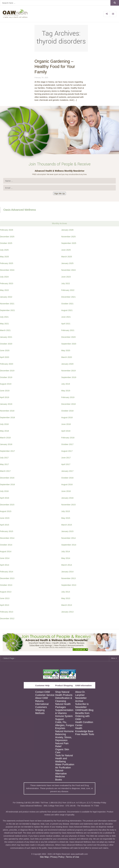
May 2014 (66, 558)
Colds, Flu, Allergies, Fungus (65, 724)
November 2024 (68, 270)
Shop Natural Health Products (64, 694)
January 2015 (67, 531)
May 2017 (4, 464)
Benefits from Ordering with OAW (82, 716)
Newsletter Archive (81, 700)
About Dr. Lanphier (80, 694)
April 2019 (5, 397)
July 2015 (66, 511)
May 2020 (66, 350)
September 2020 (69, 344)
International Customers (42, 706)
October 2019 (6, 377)
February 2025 (7, 263)
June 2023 (66, 277)
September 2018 (7, 417)
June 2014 (5, 558)
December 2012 (7, 618)
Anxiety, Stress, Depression (64, 739)
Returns (40, 701)
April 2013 (5, 605)
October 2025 (6, 243)
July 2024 (4, 277)
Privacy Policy (57, 857)
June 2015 (5, 518)
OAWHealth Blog (84, 710)
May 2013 (66, 598)
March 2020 (67, 357)
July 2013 (66, 592)
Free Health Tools (85, 734)
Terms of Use (73, 857)
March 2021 (5, 330)
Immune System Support (64, 718)
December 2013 (7, 578)
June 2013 (5, 598)
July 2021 (4, 317)
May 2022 (4, 290)
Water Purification (65, 764)
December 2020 (68, 337)
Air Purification (63, 768)
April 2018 (66, 431)
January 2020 (67, 364)
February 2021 (68, 330)
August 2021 (67, 310)
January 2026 (67, 230)
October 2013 (6, 585)
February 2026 (7, 230)
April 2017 (66, 464)
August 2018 (67, 417)
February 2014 (7, 572)
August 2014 (6, 551)
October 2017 (67, 444)
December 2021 (68, 297)
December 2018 (68, 404)
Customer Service (45, 695)
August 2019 (6, 384)
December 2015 (7, 505)
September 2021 (7, 310)
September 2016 (7, 484)
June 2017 (66, 458)
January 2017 (67, 471)
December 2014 (7, 538)
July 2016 (4, 491)
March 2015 (67, 525)
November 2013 (68, 578)
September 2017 (7, 451)
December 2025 (7, 237)
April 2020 (5, 357)
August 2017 (67, 451)
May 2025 (4, 257)
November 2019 (68, 371)
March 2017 (5, 471)
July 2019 (66, 384)
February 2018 (68, 438)
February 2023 (7, 283)
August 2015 (6, 511)
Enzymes (60, 728)
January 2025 (67, 263)
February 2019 (68, 397)
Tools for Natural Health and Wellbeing (64, 758)
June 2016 (66, 491)
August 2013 (6, 592)
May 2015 (66, 518)
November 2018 (7, 411)
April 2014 (5, 565)
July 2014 (66, 551)
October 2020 (6, 344)
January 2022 (6, 297)
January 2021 (6, 337)
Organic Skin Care (62, 751)
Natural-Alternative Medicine (61, 774)
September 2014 (69, 545)
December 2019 (7, 371)
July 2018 (4, 424)
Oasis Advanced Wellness (20, 210)
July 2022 (66, 283)
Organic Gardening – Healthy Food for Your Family (55, 67)
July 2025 (4, 250)
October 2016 (67, 478)
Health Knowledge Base (84, 730)
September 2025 (69, 243)
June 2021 (66, 317)
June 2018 (66, 424)
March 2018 (5, 438)
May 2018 (4, 431)
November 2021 (7, 304)
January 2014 (67, 572)
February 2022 (68, 290)
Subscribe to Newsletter (82, 706)
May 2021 (4, 324)
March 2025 (67, 257)
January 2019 (6, 404)
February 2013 (7, 612)
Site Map (44, 857)
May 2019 (66, 391)
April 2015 (5, 525)
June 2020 (5, 350)
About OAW (42, 698)
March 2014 (67, 565)
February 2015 (7, 531)
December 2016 (7, 478)
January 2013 (67, 612)
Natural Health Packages (63, 706)
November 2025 (68, 237)
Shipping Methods (40, 712)
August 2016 (67, 484)
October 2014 (6, 545)
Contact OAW (43, 692)
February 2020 (7, 364)
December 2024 (7, 270)
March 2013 (67, 605)
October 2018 (67, 411)
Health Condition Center (84, 724)
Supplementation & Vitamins (64, 712)
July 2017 (4, 458)
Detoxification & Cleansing (64, 700)
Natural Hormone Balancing (64, 733)
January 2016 (67, 498)
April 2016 (5, 498)
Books (59, 780)
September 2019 (69, 377)
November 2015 (68, 505)
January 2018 (6, 444)
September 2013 (69, 585)
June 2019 (5, 391)
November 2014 (68, 538)
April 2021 (66, 324)
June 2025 (66, 250)
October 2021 (67, 304)
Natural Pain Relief (62, 745)
